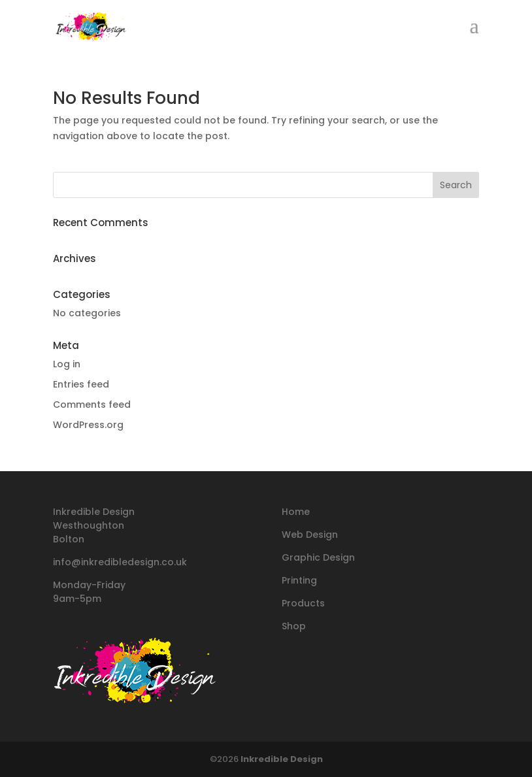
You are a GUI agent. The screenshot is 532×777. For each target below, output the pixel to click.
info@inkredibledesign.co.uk (120, 562)
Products (303, 603)
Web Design (310, 535)
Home (296, 512)
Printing (299, 580)
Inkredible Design (282, 759)
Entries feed (81, 384)
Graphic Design (318, 557)
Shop (294, 626)
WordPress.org (88, 425)
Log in (67, 364)
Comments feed (92, 405)
